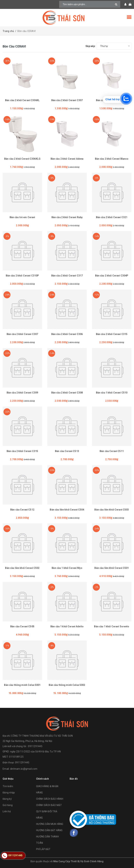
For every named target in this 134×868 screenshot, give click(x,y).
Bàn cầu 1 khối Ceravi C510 (112, 393)
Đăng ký (7, 799)
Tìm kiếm (8, 786)
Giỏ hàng (8, 805)
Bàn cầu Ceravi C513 (67, 451)
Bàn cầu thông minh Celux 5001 (22, 685)
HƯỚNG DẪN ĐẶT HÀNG (49, 830)
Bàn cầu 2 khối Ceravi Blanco (112, 159)
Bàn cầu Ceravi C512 (22, 510)
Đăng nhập (9, 793)
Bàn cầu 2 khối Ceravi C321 (112, 217)
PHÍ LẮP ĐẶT (43, 849)
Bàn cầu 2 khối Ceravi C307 (67, 100)
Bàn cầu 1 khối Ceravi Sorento (112, 626)
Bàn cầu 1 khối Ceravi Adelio (67, 626)
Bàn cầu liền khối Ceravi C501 (112, 568)
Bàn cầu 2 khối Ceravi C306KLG (22, 159)
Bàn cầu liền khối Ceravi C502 (22, 568)
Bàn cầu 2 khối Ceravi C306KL (22, 100)
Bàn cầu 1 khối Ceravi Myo (67, 568)
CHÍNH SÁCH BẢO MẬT (49, 805)
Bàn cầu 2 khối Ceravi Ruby (67, 217)
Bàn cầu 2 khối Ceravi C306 (67, 334)
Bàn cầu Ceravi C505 (22, 626)
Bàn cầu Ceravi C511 (112, 451)
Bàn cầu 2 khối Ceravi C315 (112, 334)
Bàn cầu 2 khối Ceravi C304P (112, 276)
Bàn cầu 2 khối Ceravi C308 (67, 393)
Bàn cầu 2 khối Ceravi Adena (67, 159)
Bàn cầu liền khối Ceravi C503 (112, 510)
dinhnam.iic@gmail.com (24, 769)
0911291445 (22, 763)
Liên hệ (7, 811)
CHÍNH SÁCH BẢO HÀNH (50, 799)
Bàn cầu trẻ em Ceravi (22, 217)
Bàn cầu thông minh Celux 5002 (67, 685)
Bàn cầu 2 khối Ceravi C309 (22, 393)
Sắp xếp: (90, 46)
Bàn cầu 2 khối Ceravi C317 (67, 276)
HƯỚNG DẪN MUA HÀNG (50, 824)
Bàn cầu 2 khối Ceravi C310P (22, 276)
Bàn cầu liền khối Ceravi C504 (67, 510)
